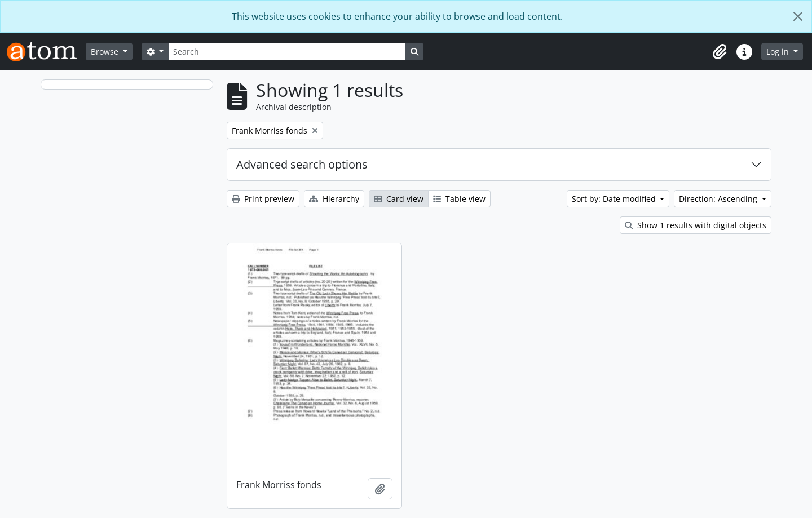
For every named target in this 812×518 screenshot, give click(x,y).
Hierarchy (334, 199)
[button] (720, 52)
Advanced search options (302, 164)
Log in (779, 52)
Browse (106, 52)
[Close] (798, 16)
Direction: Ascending (719, 199)
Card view (399, 199)
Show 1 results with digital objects (696, 225)
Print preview (263, 199)
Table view (459, 199)
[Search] (287, 52)
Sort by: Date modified (615, 199)
